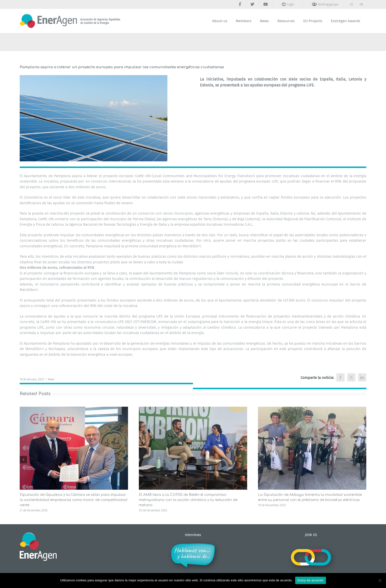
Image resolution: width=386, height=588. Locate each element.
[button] (23, 460)
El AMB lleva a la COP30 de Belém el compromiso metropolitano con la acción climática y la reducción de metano (188, 500)
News (51, 379)
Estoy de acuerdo (311, 580)
